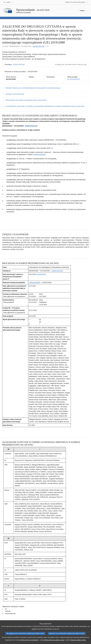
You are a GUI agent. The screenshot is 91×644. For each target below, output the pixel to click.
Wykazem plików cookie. (78, 642)
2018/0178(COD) (39, 46)
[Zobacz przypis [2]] (52, 148)
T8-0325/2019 (41, 274)
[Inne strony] (76, 2)
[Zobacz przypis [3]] (51, 152)
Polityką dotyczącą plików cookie (54, 642)
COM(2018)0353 (39, 155)
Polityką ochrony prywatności (29, 642)
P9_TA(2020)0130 (74, 79)
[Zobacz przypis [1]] (78, 144)
